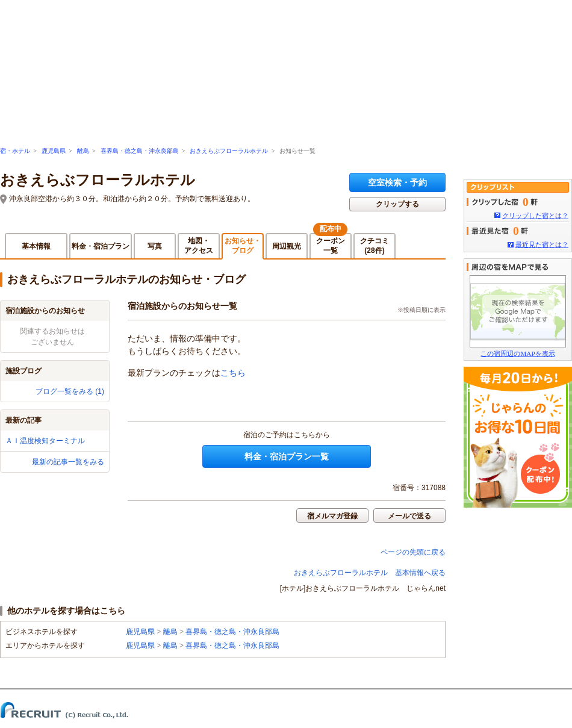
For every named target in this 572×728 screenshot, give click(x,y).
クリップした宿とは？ (535, 216)
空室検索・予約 (397, 182)
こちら (233, 373)
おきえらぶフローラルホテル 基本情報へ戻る (370, 573)
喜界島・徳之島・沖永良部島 (140, 151)
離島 (83, 151)
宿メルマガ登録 (332, 516)
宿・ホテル (15, 151)
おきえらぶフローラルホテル (229, 151)
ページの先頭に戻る (413, 552)
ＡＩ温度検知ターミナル (45, 441)
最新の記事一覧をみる (68, 462)
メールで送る (409, 516)
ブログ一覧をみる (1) (70, 391)
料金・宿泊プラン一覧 (287, 456)
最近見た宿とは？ (542, 244)
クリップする (397, 204)
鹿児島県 (54, 151)
